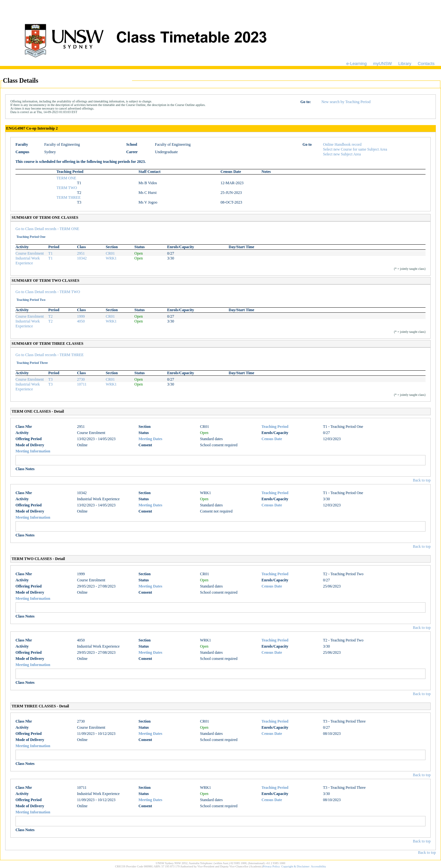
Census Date (272, 439)
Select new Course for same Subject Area (355, 149)
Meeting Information (33, 451)
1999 (81, 316)
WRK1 (111, 258)
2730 (81, 379)
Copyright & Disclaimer (295, 866)
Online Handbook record (342, 144)
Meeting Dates (150, 439)
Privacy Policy (271, 866)
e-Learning (357, 64)
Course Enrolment (30, 253)
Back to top (422, 480)
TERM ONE (66, 178)
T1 (51, 253)
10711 (82, 384)
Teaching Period (275, 427)
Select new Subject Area (342, 154)
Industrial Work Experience (28, 261)
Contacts (426, 64)
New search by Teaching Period (346, 102)
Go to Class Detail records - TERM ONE (47, 229)
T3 (51, 379)
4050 (81, 321)
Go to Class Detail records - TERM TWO (48, 292)
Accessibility (318, 866)
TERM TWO (67, 188)
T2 (51, 316)
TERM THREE (69, 197)
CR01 (110, 253)
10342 (82, 258)
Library (405, 64)
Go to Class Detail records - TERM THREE (50, 355)
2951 (81, 253)
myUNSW (383, 64)
